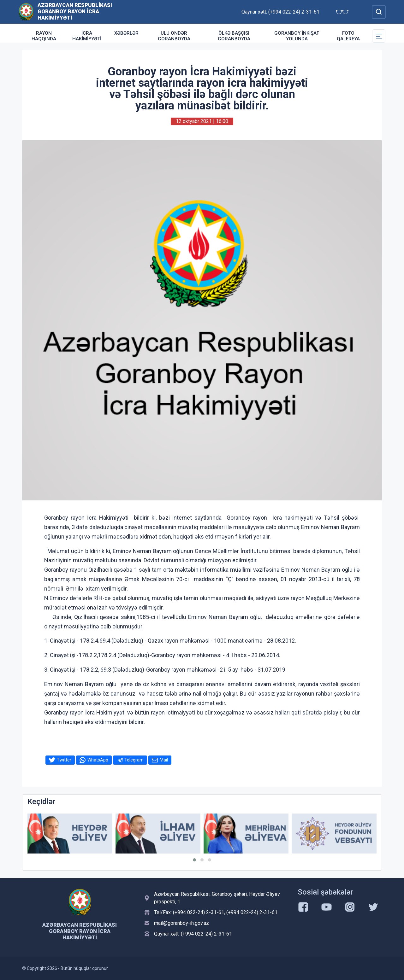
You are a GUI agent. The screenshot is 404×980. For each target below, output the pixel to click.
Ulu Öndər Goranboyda (174, 36)
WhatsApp (98, 760)
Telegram (134, 760)
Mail (164, 760)
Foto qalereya (348, 36)
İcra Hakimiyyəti (87, 36)
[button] (194, 860)
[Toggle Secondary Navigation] (379, 36)
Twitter (64, 760)
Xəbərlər (126, 33)
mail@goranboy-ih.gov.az (181, 923)
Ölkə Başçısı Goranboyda (234, 36)
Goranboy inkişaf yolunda (297, 36)
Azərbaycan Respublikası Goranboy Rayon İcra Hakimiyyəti (75, 11)
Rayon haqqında (44, 36)
